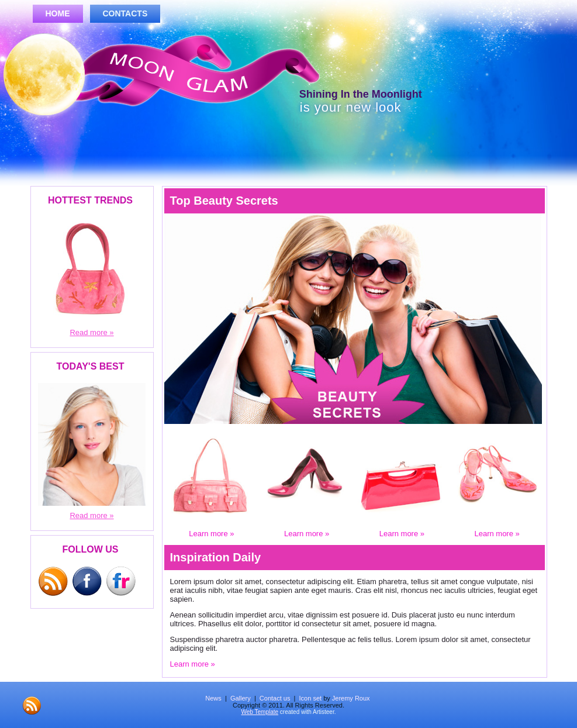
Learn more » (211, 534)
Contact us (275, 698)
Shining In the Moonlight (352, 94)
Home (58, 13)
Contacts (125, 13)
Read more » (91, 332)
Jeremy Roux (351, 698)
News (213, 698)
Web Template (260, 712)
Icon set (311, 698)
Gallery (241, 698)
